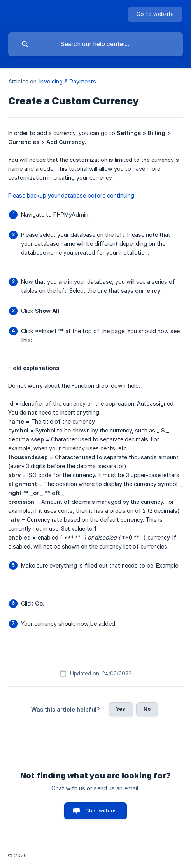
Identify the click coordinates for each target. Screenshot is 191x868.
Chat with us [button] (101, 811)
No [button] (147, 709)
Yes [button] (121, 709)
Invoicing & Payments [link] (68, 81)
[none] (155, 14)
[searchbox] (95, 44)
